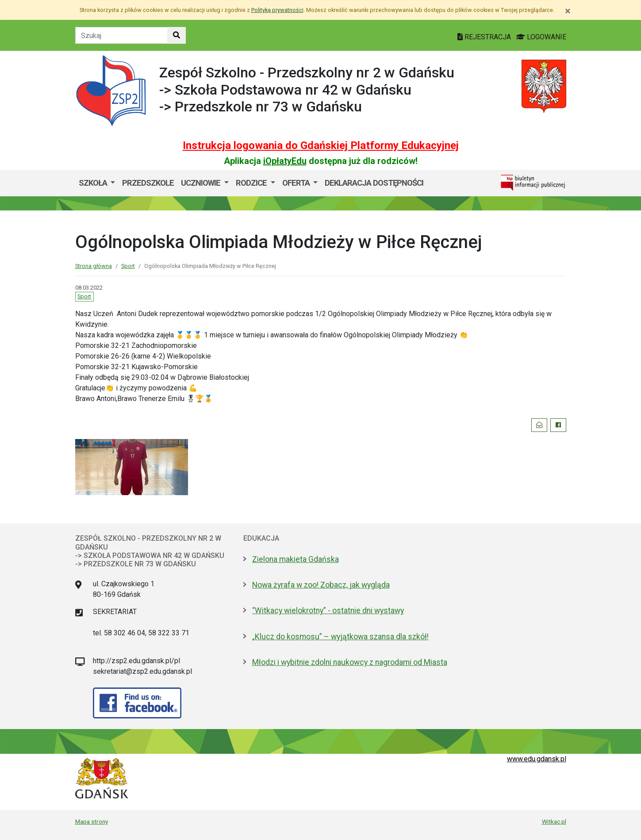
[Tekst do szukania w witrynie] (121, 35)
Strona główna (94, 266)
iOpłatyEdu (285, 161)
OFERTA (297, 183)
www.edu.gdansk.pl (537, 759)
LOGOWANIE (541, 37)
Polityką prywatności (277, 10)
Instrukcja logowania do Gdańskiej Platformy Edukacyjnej (321, 145)
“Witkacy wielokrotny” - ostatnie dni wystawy (328, 611)
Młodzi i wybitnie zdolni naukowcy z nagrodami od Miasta (350, 662)
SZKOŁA (94, 183)
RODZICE (252, 183)
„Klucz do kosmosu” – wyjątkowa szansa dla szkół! (340, 637)
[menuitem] (97, 183)
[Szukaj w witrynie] (177, 35)
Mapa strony (92, 821)
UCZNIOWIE (202, 183)
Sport (128, 266)
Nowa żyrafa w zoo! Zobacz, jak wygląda (321, 585)
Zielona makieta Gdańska (296, 559)
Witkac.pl (554, 821)
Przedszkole (148, 183)
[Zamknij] (568, 11)
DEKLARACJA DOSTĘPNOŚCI (374, 183)
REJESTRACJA (485, 37)
